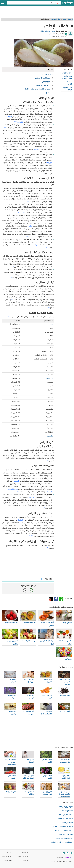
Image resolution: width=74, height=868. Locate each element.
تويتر (51, 599)
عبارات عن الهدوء (68, 811)
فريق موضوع (8, 860)
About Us (26, 860)
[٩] (27, 236)
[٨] (28, 236)
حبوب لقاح (32, 497)
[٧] (17, 212)
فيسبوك (56, 599)
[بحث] (58, 3)
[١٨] (31, 536)
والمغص (34, 245)
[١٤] (49, 307)
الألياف (10, 117)
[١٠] (47, 247)
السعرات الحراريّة (48, 324)
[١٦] (47, 460)
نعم (31, 590)
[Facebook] (72, 853)
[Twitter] (68, 853)
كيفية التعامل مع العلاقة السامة (62, 842)
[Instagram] (64, 853)
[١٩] (29, 536)
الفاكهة (20, 520)
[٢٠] (48, 548)
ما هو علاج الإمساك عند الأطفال (63, 826)
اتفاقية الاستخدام (7, 856)
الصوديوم (37, 149)
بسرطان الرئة (23, 212)
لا (25, 590)
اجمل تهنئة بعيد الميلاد (65, 834)
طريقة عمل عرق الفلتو (66, 819)
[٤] (39, 151)
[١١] (13, 266)
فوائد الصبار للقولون (68, 83)
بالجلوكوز (16, 481)
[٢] (16, 122)
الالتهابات (20, 122)
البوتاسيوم (50, 378)
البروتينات (49, 163)
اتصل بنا (10, 853)
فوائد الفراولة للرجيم (68, 89)
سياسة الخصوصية (23, 856)
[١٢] (11, 277)
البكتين (30, 226)
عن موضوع (25, 853)
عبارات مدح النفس (67, 823)
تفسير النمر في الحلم (66, 815)
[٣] (15, 122)
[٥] (29, 201)
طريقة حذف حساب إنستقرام (64, 830)
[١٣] (14, 299)
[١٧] (32, 536)
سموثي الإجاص (67, 73)
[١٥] (9, 316)
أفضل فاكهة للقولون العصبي (67, 77)
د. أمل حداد (49, 34)
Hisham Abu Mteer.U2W (48, 31)
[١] (6, 116)
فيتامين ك (50, 436)
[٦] (28, 201)
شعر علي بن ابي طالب (66, 807)
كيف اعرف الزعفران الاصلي (64, 838)
